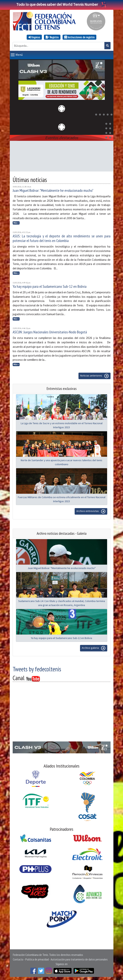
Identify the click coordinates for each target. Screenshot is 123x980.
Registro (52, 37)
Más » (16, 223)
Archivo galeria (94, 648)
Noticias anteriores (95, 376)
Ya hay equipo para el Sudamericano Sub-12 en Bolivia (50, 286)
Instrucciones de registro (79, 37)
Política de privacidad (37, 959)
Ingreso (34, 37)
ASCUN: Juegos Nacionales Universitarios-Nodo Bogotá (50, 332)
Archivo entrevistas (91, 511)
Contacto (18, 959)
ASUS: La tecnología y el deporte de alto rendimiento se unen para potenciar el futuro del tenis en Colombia (62, 238)
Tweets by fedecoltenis (37, 669)
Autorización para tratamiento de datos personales (79, 959)
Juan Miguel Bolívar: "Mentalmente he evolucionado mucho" (53, 190)
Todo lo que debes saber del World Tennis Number (62, 4)
